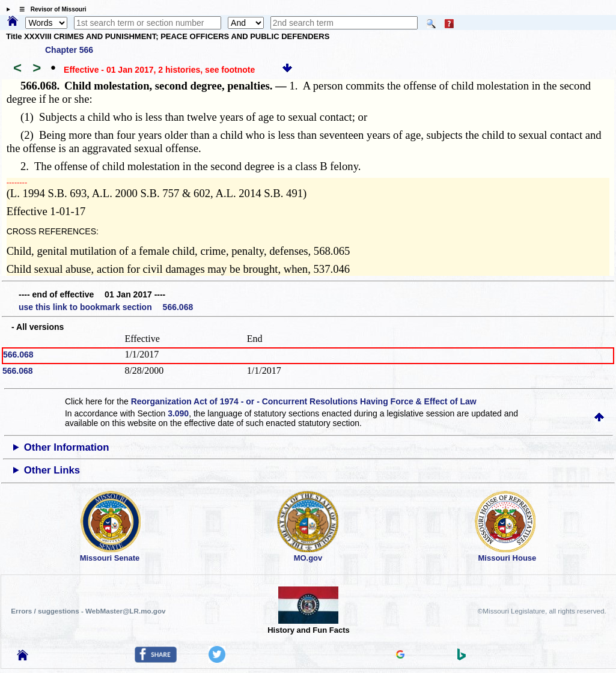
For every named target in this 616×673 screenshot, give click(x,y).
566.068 (18, 355)
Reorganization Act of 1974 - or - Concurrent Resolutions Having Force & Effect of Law (304, 401)
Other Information (67, 447)
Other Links (52, 470)
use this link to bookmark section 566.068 (106, 307)
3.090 (178, 413)
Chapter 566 (69, 50)
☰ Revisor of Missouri (50, 9)
